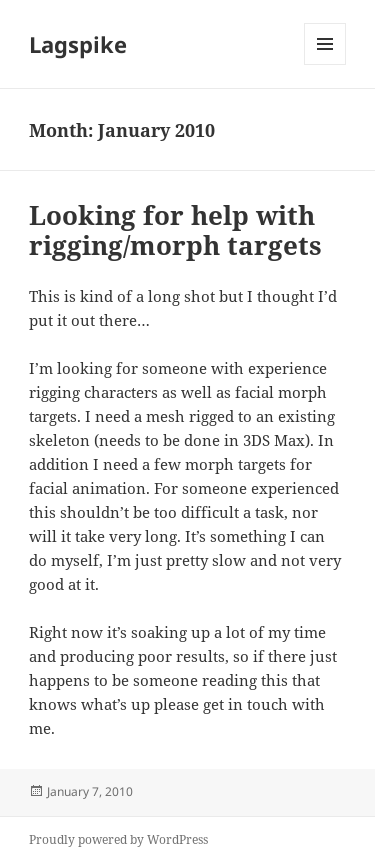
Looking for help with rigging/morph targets (175, 230)
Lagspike (78, 44)
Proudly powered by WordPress (118, 839)
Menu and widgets (325, 64)
